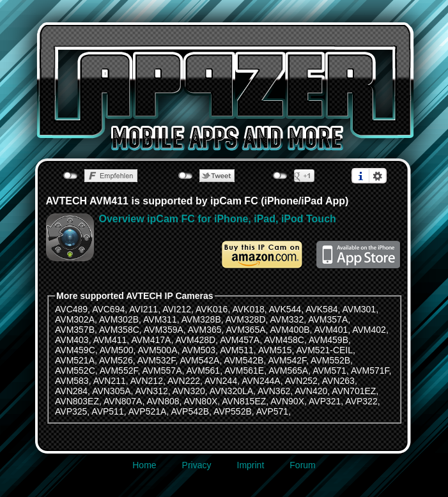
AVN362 (274, 391)
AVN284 (71, 391)
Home (144, 465)
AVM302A (75, 319)
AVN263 (338, 381)
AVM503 (199, 350)
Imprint (251, 465)
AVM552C (75, 371)
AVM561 (204, 371)
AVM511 (237, 350)
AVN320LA (231, 391)
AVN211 (110, 381)
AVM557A (162, 371)
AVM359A (164, 330)
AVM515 (275, 350)
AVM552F (119, 371)
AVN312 (152, 391)
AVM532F (157, 360)
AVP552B (233, 411)
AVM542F (287, 360)
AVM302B (119, 319)
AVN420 (311, 391)
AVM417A (151, 340)
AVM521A (75, 360)
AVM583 (72, 381)
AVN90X (287, 401)
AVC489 (71, 309)
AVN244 (221, 381)
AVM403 (72, 340)
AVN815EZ (244, 401)
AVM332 (287, 319)
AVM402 (369, 330)
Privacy (197, 465)
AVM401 (331, 330)
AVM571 (329, 371)
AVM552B (330, 360)
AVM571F (370, 371)
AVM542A (199, 360)
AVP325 (71, 411)
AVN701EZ (354, 391)
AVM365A (246, 330)
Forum (302, 465)
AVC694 (108, 309)
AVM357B (75, 330)
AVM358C (119, 330)
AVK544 (285, 309)
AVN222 (184, 381)
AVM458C (284, 340)
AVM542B (243, 360)
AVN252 (301, 381)
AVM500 (117, 350)
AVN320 (189, 391)
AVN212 (147, 381)
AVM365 (205, 330)
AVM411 (110, 340)
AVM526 (116, 360)
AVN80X (201, 401)
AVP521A (148, 411)
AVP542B (190, 411)
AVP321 (325, 401)
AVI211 (143, 309)
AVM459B (328, 340)
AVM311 (160, 319)
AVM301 (359, 309)
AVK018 (248, 309)
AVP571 (272, 411)
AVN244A (261, 381)
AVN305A (111, 391)
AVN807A (123, 401)
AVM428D (195, 340)
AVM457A (240, 340)
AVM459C (75, 350)
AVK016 (212, 309)
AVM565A (288, 371)
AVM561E (244, 371)
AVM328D (246, 319)
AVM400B (290, 330)
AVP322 (361, 401)
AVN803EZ (77, 401)
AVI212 (177, 309)
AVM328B (201, 319)
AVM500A (157, 350)
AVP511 (107, 411)
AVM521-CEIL (325, 350)
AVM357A (328, 319)
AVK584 (321, 309)
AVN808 (163, 401)
